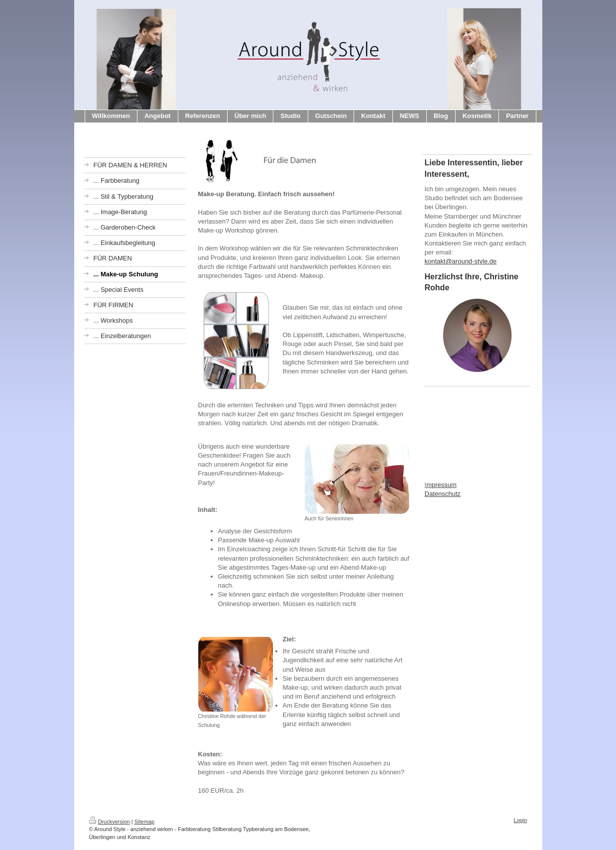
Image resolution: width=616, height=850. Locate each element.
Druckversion (110, 822)
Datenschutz (443, 494)
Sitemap (144, 822)
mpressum (441, 485)
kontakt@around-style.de (461, 261)
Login (521, 820)
